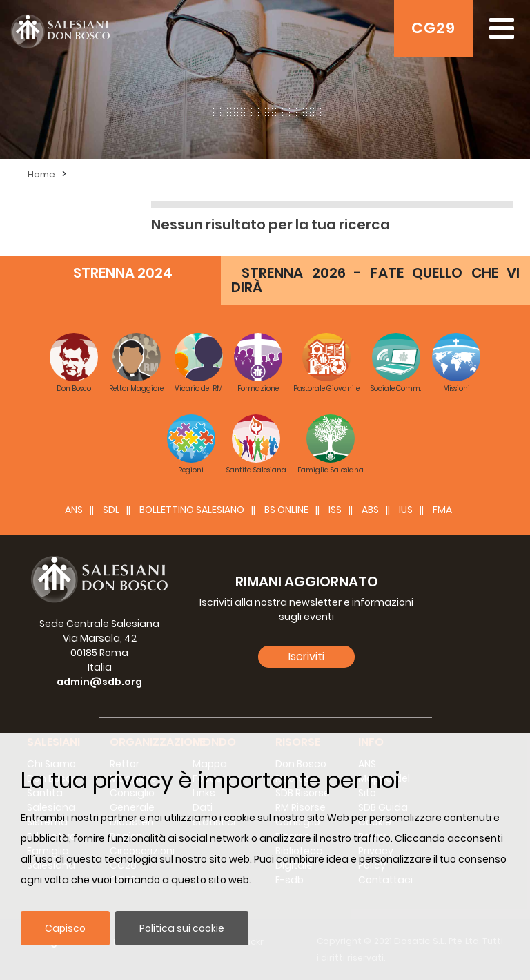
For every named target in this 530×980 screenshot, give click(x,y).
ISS (335, 510)
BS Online (286, 510)
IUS (406, 510)
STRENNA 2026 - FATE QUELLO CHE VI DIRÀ (375, 280)
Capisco (65, 928)
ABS (370, 510)
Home (41, 174)
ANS (74, 510)
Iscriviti (306, 656)
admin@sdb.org (99, 682)
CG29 (433, 28)
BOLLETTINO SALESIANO (192, 510)
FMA (442, 510)
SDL (111, 510)
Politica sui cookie (182, 928)
